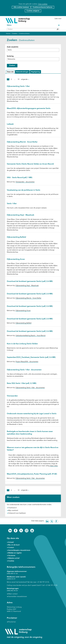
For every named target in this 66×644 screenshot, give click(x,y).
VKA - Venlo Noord (20, 178)
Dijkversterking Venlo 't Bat (18, 86)
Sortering (10, 56)
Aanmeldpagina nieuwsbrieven (19, 550)
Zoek (13, 47)
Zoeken (12, 66)
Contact (11, 548)
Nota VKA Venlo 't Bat (22, 383)
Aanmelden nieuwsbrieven (18, 597)
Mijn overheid (13, 511)
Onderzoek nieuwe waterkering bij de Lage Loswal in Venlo (32, 414)
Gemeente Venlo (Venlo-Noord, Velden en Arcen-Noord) (30, 164)
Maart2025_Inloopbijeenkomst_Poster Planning (32, 474)
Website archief (14, 558)
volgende (26, 79)
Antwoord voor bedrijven (17, 513)
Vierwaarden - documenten (25, 182)
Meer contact (13, 594)
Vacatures (12, 556)
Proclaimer (12, 622)
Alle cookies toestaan (21, 7)
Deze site (11, 72)
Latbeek (10, 124)
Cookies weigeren (33, 11)
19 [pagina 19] (18, 79)
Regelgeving (35, 72)
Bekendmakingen (22, 72)
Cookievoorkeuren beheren (43, 7)
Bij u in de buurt (14, 545)
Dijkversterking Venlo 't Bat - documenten (24, 370)
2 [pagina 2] (11, 79)
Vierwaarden (12, 396)
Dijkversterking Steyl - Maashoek (20, 215)
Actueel (11, 542)
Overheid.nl (12, 508)
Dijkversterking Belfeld (16, 237)
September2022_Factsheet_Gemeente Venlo (31, 357)
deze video (54, 466)
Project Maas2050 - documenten (27, 362)
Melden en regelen (15, 553)
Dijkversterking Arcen (16, 259)
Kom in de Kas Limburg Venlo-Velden (22, 344)
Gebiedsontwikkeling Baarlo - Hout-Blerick (31, 336)
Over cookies (43, 4)
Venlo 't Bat (12, 204)
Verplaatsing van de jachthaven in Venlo (24, 190)
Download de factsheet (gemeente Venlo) (30, 281)
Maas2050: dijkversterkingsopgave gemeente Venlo (29, 108)
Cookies (11, 561)
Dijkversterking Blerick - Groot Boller (22, 142)
